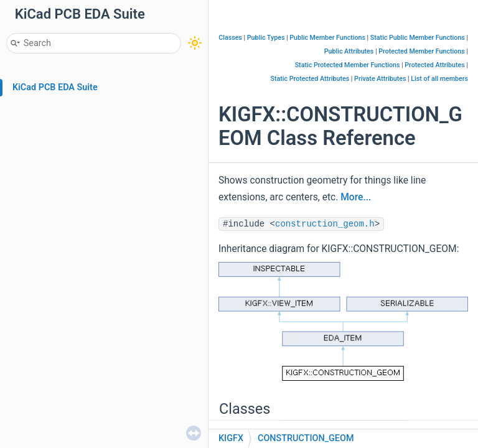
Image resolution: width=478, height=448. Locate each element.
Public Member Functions (327, 38)
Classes (230, 38)
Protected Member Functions (422, 51)
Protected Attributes (434, 65)
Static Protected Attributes (310, 79)
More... (356, 197)
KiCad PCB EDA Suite (55, 87)
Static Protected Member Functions (348, 65)
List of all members (439, 79)
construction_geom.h (325, 224)
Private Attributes (380, 79)
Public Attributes (349, 51)
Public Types (266, 38)
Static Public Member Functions (418, 38)
